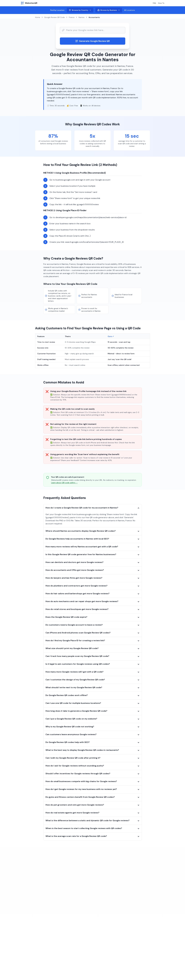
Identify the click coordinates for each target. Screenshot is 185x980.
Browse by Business (109, 10)
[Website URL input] (93, 30)
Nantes (82, 17)
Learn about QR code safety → (64, 483)
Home (38, 17)
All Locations (129, 10)
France (72, 17)
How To (161, 3)
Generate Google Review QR (93, 41)
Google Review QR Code (54, 17)
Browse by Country (80, 10)
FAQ (154, 3)
